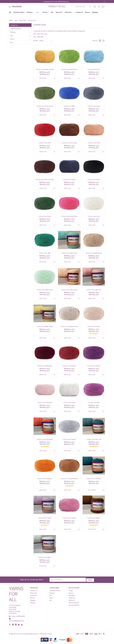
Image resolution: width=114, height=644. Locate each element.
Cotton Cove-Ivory (94, 217)
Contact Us (79, 12)
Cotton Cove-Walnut (94, 520)
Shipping (95, 12)
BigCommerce (34, 635)
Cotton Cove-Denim (69, 180)
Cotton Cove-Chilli (45, 143)
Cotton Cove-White (45, 559)
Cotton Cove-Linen (94, 327)
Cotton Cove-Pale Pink (45, 404)
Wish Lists (72, 602)
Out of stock (91, 492)
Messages (72, 597)
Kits (52, 12)
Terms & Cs (59, 12)
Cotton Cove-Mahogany (45, 367)
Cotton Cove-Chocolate (69, 143)
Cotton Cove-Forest (45, 217)
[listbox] (45, 41)
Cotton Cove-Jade (45, 254)
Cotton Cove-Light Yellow (45, 327)
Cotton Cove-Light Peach (69, 291)
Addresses (72, 599)
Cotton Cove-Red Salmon (45, 441)
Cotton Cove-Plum (94, 404)
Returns (87, 12)
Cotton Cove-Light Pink (94, 291)
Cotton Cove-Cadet (94, 106)
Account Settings (74, 607)
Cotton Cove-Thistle (45, 520)
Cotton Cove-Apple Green (69, 69)
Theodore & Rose (19, 12)
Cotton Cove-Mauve (94, 367)
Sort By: (36, 40)
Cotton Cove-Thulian (69, 520)
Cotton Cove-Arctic (94, 69)
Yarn (38, 12)
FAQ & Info (69, 12)
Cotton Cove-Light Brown (94, 254)
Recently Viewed (74, 604)
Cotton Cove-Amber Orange (45, 69)
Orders (71, 592)
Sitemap (33, 604)
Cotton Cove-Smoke (69, 441)
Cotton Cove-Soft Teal (94, 441)
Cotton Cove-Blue (69, 106)
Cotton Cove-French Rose (69, 217)
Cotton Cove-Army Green (45, 106)
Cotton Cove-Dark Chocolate (45, 180)
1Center (49, 635)
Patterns (30, 12)
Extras (46, 12)
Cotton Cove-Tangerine (45, 480)
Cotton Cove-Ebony (94, 180)
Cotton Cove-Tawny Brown (69, 480)
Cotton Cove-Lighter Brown (69, 327)
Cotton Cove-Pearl (69, 404)
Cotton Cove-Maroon (69, 367)
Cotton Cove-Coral (94, 143)
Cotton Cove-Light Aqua (69, 254)
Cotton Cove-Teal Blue (94, 480)
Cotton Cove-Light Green (45, 291)
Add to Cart (42, 78)
